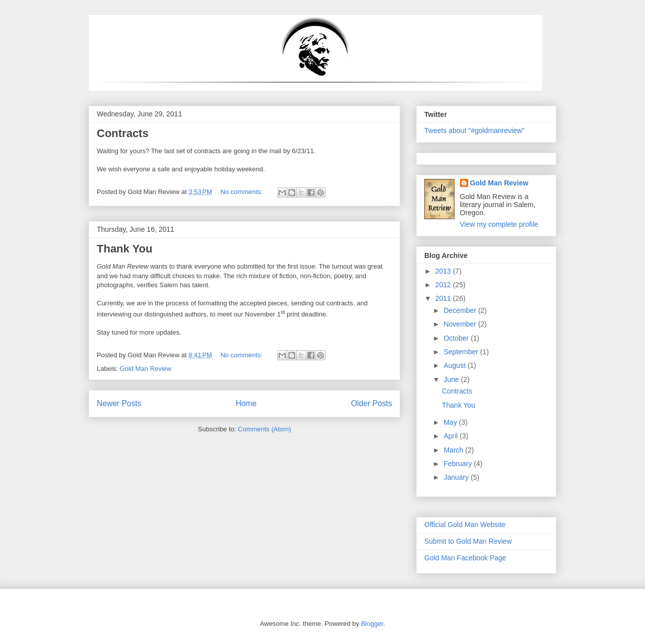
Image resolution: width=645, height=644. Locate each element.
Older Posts (372, 403)
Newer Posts (119, 403)
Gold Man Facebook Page (465, 558)
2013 (444, 271)
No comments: (242, 192)
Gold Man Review (146, 369)
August (455, 365)
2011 (444, 298)
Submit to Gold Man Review (468, 541)
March (454, 450)
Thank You (124, 249)
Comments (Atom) (264, 429)
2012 (444, 285)
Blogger (372, 624)
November (461, 324)
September (462, 352)
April (451, 436)
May (451, 422)
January (457, 477)
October (457, 338)
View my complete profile (499, 224)
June (452, 379)
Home (246, 403)
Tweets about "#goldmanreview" (474, 131)
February (459, 464)
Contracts (123, 133)
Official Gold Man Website (465, 525)
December (461, 310)
